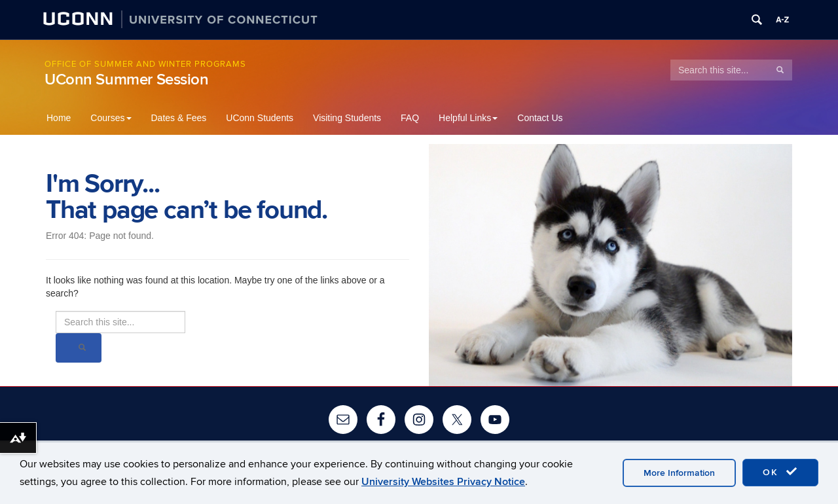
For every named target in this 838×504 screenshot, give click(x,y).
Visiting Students (347, 118)
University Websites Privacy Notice (443, 482)
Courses (111, 118)
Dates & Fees (179, 118)
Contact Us (540, 118)
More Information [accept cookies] (679, 473)
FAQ (410, 118)
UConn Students (260, 118)
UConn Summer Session (127, 80)
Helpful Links (468, 118)
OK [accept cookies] (780, 472)
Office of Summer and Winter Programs (145, 64)
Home (59, 118)
